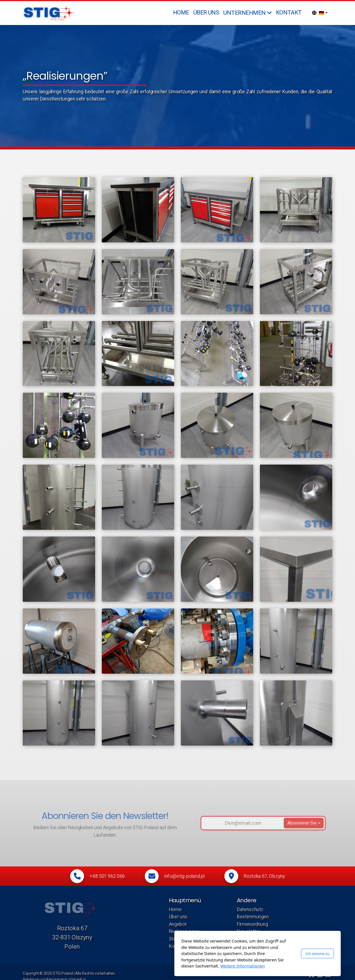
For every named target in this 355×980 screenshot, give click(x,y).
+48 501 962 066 (107, 876)
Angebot (178, 924)
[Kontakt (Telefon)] (320, 975)
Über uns (178, 917)
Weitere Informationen (163, 966)
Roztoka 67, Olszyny (264, 876)
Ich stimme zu (237, 953)
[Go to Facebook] (311, 975)
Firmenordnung (252, 924)
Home (175, 909)
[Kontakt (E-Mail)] (328, 975)
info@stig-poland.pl (184, 876)
